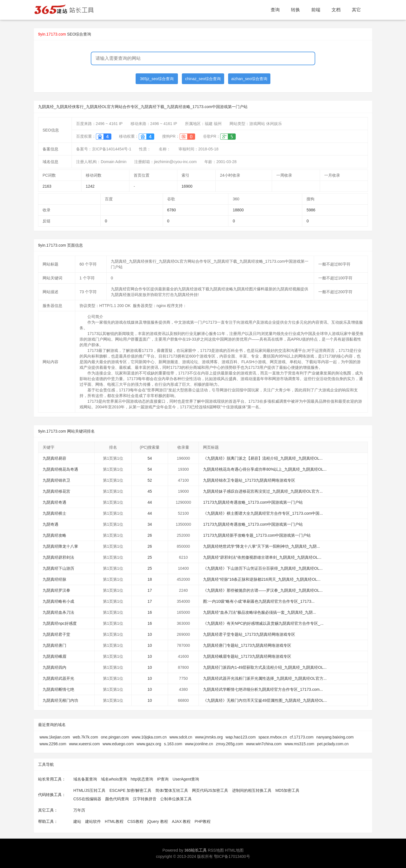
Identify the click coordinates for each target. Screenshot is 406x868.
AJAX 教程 (181, 821)
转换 (295, 10)
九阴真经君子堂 (56, 634)
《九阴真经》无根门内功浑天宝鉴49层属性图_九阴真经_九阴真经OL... (265, 700)
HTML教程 (114, 821)
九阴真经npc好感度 (60, 623)
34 (150, 524)
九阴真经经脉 (54, 579)
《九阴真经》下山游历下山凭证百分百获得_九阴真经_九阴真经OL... (263, 568)
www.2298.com (53, 744)
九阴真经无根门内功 (60, 700)
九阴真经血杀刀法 (58, 612)
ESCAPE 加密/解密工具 (130, 790)
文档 (336, 10)
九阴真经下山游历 (58, 568)
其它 (356, 10)
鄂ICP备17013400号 (232, 856)
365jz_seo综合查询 (157, 79)
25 (150, 557)
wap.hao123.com (241, 737)
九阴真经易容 (54, 458)
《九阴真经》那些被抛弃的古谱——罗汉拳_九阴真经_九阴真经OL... (263, 590)
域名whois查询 (114, 779)
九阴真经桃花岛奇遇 (60, 469)
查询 (275, 10)
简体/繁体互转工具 (172, 790)
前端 (316, 10)
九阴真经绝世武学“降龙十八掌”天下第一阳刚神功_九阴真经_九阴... (262, 546)
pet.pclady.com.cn (333, 744)
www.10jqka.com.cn (149, 737)
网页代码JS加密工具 (210, 790)
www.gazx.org (149, 744)
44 (150, 502)
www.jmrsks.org (209, 737)
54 (150, 458)
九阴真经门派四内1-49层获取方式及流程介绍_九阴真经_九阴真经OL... (265, 667)
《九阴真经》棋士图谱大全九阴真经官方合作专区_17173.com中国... (263, 513)
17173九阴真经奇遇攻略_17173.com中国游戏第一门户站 (253, 502)
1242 (90, 186)
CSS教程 (135, 821)
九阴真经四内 (54, 667)
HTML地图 (234, 850)
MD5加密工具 (288, 790)
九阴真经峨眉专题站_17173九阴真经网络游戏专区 (247, 656)
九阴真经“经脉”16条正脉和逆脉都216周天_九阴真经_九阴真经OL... (262, 579)
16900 (187, 186)
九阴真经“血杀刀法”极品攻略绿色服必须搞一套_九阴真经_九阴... (260, 612)
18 (150, 579)
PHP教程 (203, 821)
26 (150, 535)
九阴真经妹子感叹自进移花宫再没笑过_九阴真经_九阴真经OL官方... (263, 491)
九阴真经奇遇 (54, 502)
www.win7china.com (264, 744)
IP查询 (163, 779)
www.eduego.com (118, 744)
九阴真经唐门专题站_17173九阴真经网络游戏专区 (247, 645)
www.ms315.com (299, 744)
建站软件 (93, 821)
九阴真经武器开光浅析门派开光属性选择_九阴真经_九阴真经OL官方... (265, 678)
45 (150, 491)
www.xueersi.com (84, 744)
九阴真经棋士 (54, 513)
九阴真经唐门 (54, 645)
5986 (311, 210)
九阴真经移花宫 (56, 491)
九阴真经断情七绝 (58, 689)
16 (150, 612)
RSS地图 (216, 850)
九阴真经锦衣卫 (56, 480)
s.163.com (173, 744)
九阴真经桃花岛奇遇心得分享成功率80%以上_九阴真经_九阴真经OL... (265, 469)
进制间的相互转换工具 (252, 790)
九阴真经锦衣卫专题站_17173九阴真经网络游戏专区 (249, 480)
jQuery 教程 (157, 821)
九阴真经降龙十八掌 (60, 546)
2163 (47, 186)
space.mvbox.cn (273, 737)
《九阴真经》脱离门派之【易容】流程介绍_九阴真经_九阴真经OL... (263, 458)
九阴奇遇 (50, 524)
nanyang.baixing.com (335, 737)
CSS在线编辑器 (87, 799)
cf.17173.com (302, 737)
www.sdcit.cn (181, 737)
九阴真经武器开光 (58, 678)
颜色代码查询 (117, 799)
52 (150, 480)
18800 (238, 210)
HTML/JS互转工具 (89, 790)
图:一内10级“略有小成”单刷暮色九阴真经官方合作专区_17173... (259, 601)
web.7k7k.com (85, 737)
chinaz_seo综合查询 (203, 79)
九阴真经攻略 (54, 535)
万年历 (79, 810)
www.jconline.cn (199, 744)
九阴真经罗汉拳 (56, 590)
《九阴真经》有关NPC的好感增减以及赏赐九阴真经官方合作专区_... (263, 623)
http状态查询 (142, 779)
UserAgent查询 (186, 779)
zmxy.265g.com (230, 744)
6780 (172, 210)
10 (150, 634)
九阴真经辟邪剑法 (58, 557)
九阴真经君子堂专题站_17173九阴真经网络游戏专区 (249, 634)
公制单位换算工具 (176, 799)
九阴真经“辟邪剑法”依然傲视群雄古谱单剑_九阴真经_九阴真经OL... (262, 557)
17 (150, 590)
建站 (77, 821)
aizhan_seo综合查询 (249, 79)
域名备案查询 (85, 779)
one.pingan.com (115, 737)
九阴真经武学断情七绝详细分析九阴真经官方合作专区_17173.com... (263, 689)
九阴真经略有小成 (58, 601)
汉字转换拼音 (145, 799)
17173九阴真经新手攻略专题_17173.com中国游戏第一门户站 (257, 535)
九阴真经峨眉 (54, 656)
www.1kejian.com (55, 737)
